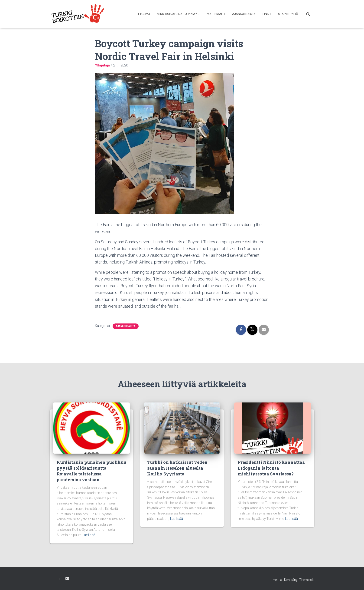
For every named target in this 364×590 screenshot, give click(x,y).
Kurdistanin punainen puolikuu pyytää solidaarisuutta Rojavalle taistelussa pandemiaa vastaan (91, 471)
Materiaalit (216, 14)
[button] (199, 14)
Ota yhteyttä (288, 14)
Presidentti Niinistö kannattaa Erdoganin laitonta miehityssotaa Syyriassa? (271, 468)
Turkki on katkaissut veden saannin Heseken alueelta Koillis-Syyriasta (177, 468)
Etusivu (144, 14)
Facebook (53, 579)
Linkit (267, 14)
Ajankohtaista (244, 14)
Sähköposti (67, 578)
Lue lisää (89, 535)
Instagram (59, 579)
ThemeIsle (307, 580)
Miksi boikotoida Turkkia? (178, 14)
